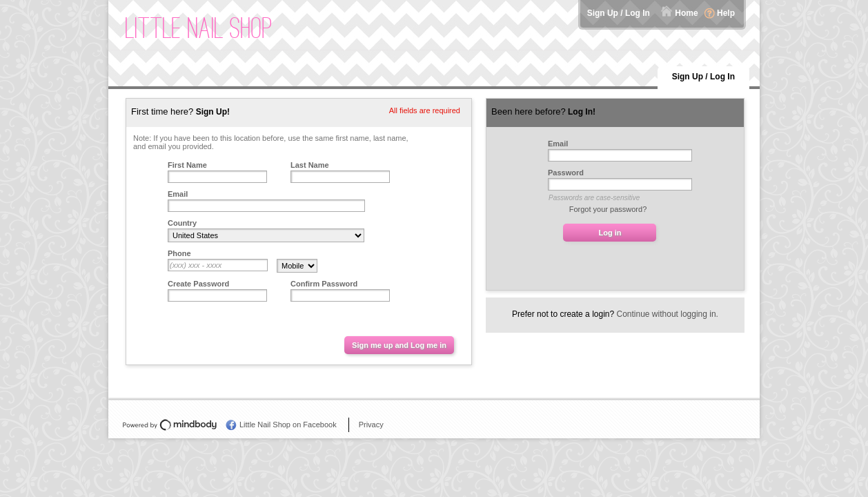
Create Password (198, 284)
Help (726, 13)
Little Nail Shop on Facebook (288, 425)
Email (178, 194)
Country (182, 223)
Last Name (310, 165)
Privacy (371, 425)
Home (686, 13)
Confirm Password (324, 284)
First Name (187, 165)
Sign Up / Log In (619, 13)
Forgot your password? (608, 209)
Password (566, 173)
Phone (179, 253)
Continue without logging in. (668, 314)
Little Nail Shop (199, 28)
